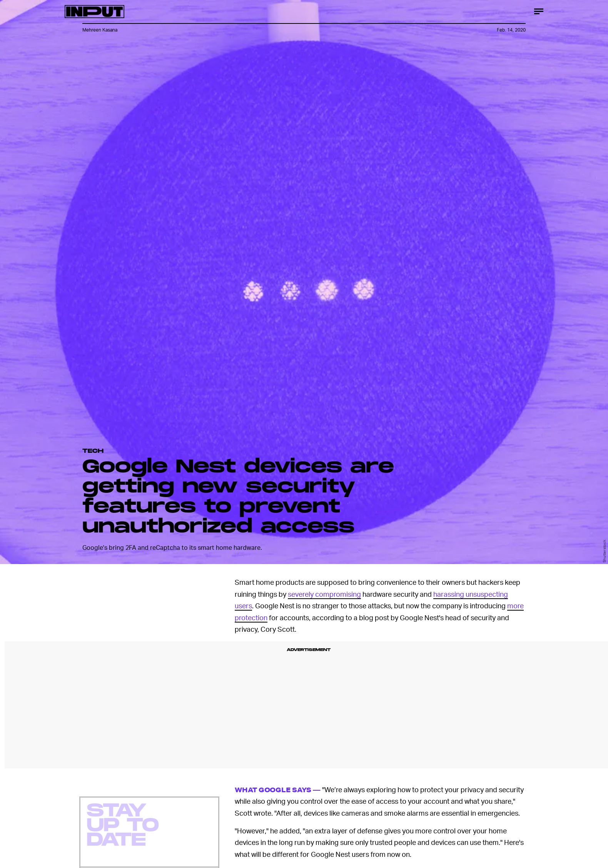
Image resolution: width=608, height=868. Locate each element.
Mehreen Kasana (100, 30)
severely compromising (324, 594)
